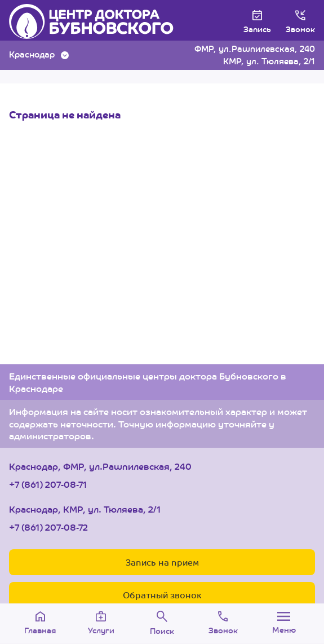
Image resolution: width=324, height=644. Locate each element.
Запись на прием (162, 562)
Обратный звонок (162, 595)
